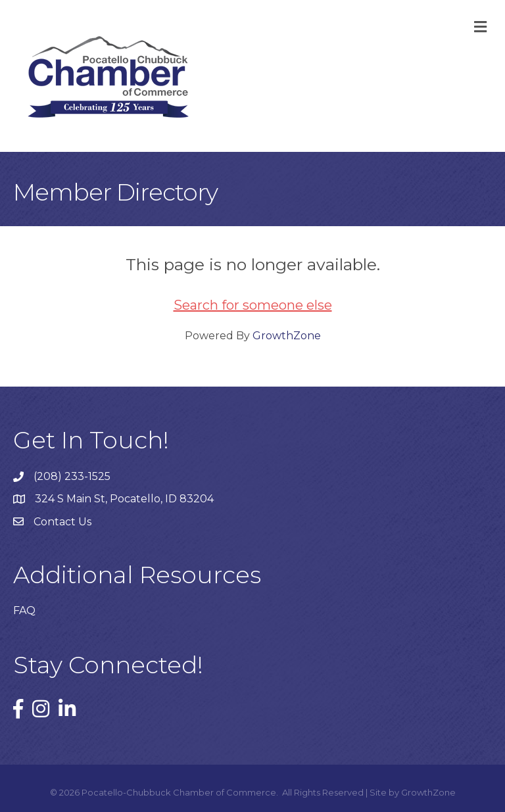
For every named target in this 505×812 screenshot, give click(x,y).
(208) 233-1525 (72, 476)
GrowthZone (287, 336)
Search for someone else (253, 305)
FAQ (24, 610)
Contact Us (62, 522)
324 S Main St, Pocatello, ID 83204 (124, 499)
